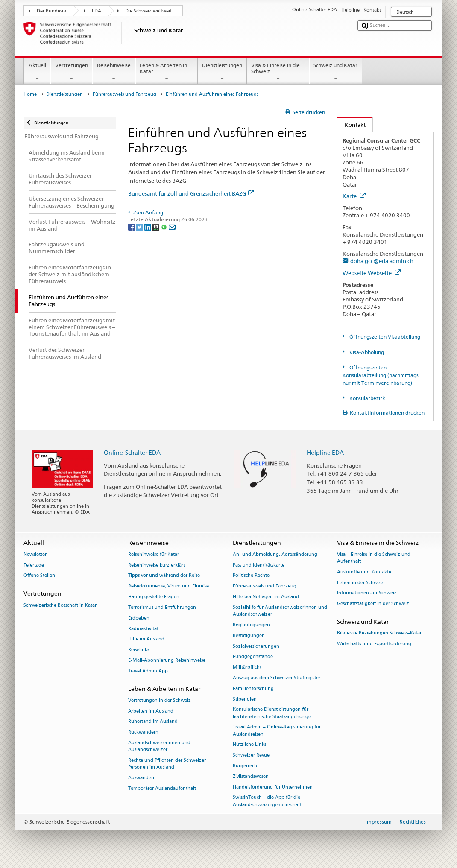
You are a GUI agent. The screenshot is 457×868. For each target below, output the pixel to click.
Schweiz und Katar (336, 72)
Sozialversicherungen (256, 646)
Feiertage (34, 565)
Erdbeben (139, 618)
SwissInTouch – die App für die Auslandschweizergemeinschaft (267, 801)
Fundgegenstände (253, 657)
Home (30, 94)
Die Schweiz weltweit (148, 11)
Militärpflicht (247, 668)
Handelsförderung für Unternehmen (273, 787)
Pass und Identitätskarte (259, 565)
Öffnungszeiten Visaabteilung (384, 337)
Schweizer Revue (251, 755)
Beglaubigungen (251, 625)
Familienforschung (253, 688)
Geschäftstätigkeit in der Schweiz (373, 604)
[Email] (172, 226)
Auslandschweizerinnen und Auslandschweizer (159, 746)
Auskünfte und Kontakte (364, 572)
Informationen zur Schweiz (367, 593)
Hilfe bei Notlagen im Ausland (266, 597)
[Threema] (157, 226)
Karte (354, 196)
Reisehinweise (114, 72)
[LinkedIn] (148, 226)
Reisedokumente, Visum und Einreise (168, 586)
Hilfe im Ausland (146, 639)
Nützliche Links (249, 745)
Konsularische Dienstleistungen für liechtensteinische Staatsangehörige (272, 713)
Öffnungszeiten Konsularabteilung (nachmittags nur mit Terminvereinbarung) (381, 375)
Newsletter (35, 554)
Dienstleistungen (222, 72)
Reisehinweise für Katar (154, 554)
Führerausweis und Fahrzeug (125, 94)
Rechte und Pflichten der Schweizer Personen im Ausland (167, 764)
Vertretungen (71, 72)
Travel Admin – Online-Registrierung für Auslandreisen (277, 731)
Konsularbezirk (367, 398)
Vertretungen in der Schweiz (160, 700)
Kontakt (352, 125)
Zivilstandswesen (251, 776)
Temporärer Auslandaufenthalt (162, 788)
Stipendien (245, 699)
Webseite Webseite (372, 273)
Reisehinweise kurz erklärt (157, 565)
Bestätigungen (249, 636)
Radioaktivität (143, 629)
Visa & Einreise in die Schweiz (278, 72)
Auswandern (142, 778)
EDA (97, 11)
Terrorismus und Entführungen (162, 607)
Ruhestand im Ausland (153, 722)
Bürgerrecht (246, 766)
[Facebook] (132, 226)
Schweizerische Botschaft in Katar (60, 605)
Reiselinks (139, 650)
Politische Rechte (251, 576)
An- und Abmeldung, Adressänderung (275, 554)
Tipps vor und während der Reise (164, 576)
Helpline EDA (325, 452)
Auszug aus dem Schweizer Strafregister (277, 678)
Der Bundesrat (52, 11)
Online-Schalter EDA (132, 452)
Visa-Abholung (366, 352)
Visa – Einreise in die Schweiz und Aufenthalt (374, 558)
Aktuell (37, 72)
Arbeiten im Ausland (151, 711)
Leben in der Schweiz (360, 583)
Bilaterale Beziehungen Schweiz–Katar (379, 633)
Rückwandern (143, 732)
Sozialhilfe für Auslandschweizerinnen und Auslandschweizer (280, 611)
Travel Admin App (148, 671)
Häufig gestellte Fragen (154, 597)
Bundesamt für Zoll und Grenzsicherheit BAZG (191, 193)
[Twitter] (140, 226)
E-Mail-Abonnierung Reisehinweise (167, 660)
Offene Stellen (39, 576)
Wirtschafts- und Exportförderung (374, 644)
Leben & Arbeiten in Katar (167, 72)
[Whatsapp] (165, 226)
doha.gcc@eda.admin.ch (382, 261)
